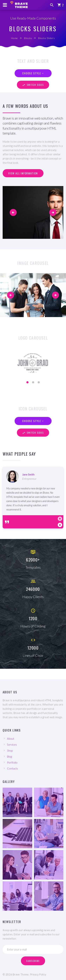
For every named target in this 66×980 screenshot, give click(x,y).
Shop (10, 751)
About (11, 739)
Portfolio (12, 762)
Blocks (28, 38)
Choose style (32, 73)
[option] (33, 491)
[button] (13, 212)
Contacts (12, 768)
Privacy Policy (38, 974)
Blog (10, 756)
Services (12, 745)
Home (15, 38)
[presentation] (11, 295)
